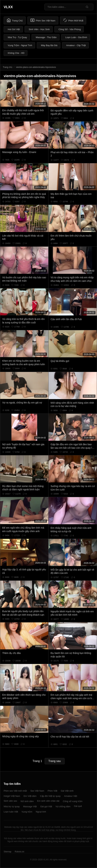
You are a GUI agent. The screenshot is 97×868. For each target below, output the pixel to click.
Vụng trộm (27, 812)
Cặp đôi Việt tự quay (50, 796)
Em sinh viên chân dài (48, 801)
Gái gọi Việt (46, 806)
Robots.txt (19, 852)
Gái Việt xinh (67, 791)
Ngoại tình (41, 812)
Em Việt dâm (30, 796)
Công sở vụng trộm (73, 801)
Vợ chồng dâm (63, 806)
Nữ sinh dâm (27, 801)
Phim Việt (52, 791)
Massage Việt (30, 806)
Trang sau (55, 761)
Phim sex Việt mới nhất (15, 791)
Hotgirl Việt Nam (12, 796)
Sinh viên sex (10, 801)
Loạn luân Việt (11, 812)
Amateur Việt (71, 796)
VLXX (8, 7)
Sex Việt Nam (37, 791)
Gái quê (78, 806)
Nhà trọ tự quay (12, 806)
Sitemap (8, 852)
